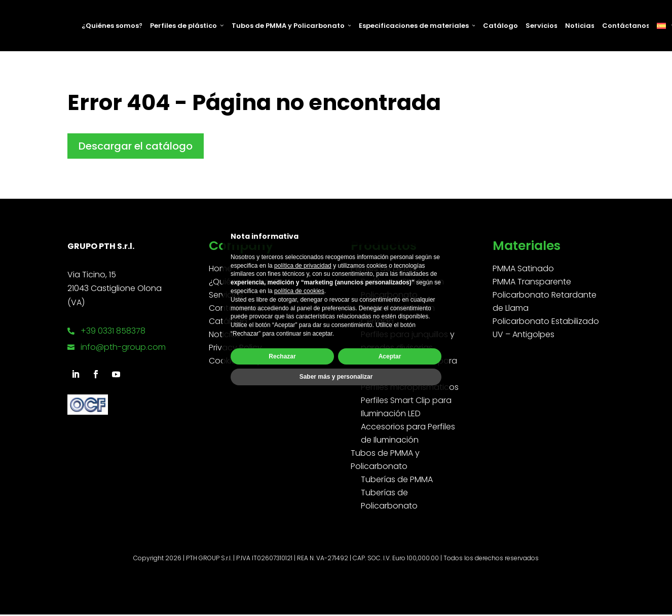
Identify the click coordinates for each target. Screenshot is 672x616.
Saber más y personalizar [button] (336, 377)
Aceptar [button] (390, 356)
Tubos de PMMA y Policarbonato (291, 26)
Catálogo (500, 26)
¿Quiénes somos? (112, 26)
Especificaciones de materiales (417, 26)
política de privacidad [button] (303, 266)
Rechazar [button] (282, 356)
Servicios (541, 26)
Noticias (580, 26)
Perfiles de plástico (187, 26)
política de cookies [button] (299, 291)
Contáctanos (625, 26)
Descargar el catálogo (136, 146)
